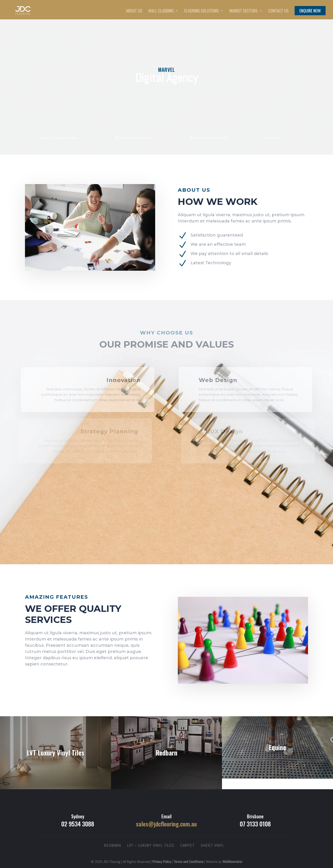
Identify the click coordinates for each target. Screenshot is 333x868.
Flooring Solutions (202, 11)
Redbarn (166, 753)
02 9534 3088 (78, 824)
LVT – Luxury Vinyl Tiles (151, 845)
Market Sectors (244, 11)
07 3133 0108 (255, 824)
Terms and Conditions (188, 862)
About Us (134, 11)
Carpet (187, 845)
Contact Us (278, 11)
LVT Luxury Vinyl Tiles (55, 753)
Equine (277, 747)
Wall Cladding (161, 11)
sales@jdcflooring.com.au (166, 824)
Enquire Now (310, 11)
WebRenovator (232, 862)
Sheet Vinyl (212, 845)
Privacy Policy (162, 862)
